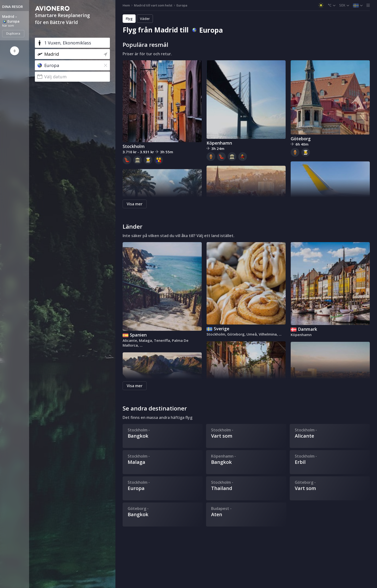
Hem (126, 5)
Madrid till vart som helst (153, 5)
